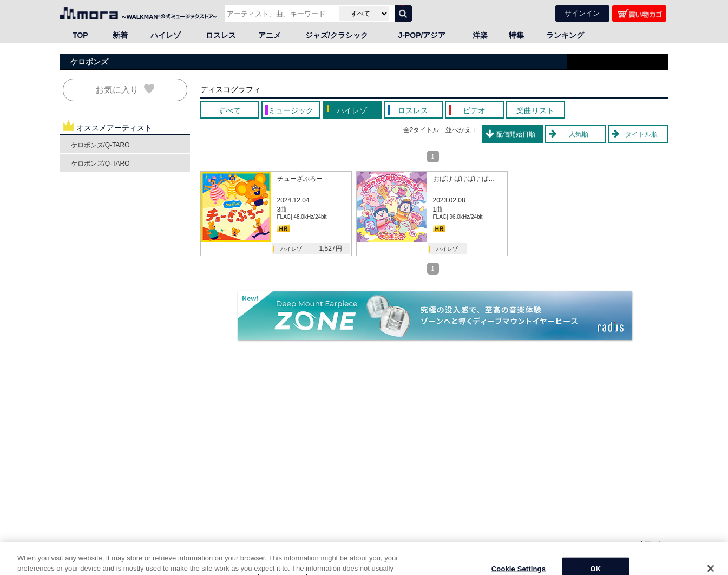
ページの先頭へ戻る (639, 544)
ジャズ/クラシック (337, 35)
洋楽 (480, 35)
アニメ (270, 35)
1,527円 (330, 249)
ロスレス (221, 35)
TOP (80, 35)
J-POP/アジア (422, 35)
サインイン (582, 13)
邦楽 (109, 555)
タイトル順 (641, 134)
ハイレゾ (166, 35)
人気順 (579, 134)
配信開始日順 (516, 134)
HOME (74, 555)
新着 (120, 35)
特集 (516, 35)
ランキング (565, 35)
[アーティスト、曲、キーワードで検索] (281, 14)
